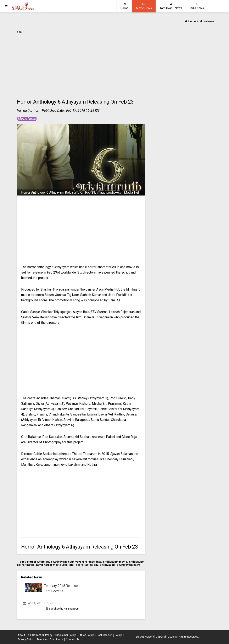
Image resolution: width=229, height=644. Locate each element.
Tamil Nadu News (171, 6)
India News (197, 6)
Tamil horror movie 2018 (52, 565)
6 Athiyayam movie (115, 562)
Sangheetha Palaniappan (64, 609)
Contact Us (73, 639)
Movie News (144, 6)
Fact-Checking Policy (109, 635)
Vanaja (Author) (28, 111)
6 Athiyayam (108, 565)
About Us (23, 635)
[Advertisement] (81, 64)
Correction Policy (42, 635)
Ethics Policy (86, 635)
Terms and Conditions (50, 639)
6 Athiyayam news (129, 565)
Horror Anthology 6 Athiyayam (47, 562)
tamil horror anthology (83, 565)
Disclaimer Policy (66, 635)
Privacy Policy (26, 639)
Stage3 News (144, 637)
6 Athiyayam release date (85, 562)
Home (124, 6)
